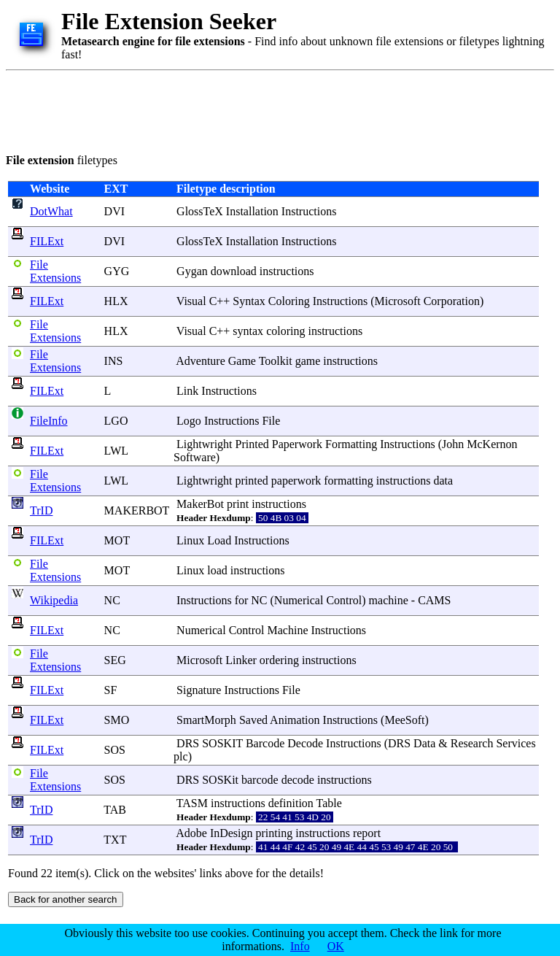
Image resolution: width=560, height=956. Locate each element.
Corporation (452, 301)
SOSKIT (222, 743)
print (238, 504)
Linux (190, 540)
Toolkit (276, 361)
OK (336, 946)
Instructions (309, 211)
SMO (117, 720)
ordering (279, 660)
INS (114, 361)
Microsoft (398, 301)
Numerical (299, 600)
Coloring (289, 301)
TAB (115, 810)
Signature (199, 690)
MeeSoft (404, 720)
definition (291, 803)
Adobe (191, 833)
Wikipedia (54, 600)
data (444, 481)
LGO (116, 421)
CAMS (434, 600)
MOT (117, 540)
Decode (305, 743)
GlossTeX (200, 211)
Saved (253, 720)
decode (298, 780)
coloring (285, 331)
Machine (288, 630)
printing (275, 833)
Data (424, 743)
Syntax (249, 301)
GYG (117, 271)
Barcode (265, 743)
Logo (189, 421)
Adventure (201, 361)
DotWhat (51, 211)
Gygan (192, 271)
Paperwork (297, 444)
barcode (260, 780)
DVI (114, 211)
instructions (287, 271)
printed (252, 481)
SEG (115, 660)
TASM (192, 803)
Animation (295, 720)
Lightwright (204, 444)
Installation (252, 211)
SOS (115, 750)
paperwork (296, 481)
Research (472, 743)
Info (300, 946)
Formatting (351, 444)
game (308, 361)
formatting (349, 481)
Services (516, 743)
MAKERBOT (137, 510)
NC (112, 600)
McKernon (492, 444)
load (217, 570)
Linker (241, 660)
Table (329, 803)
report (367, 833)
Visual (191, 301)
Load (219, 540)
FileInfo (49, 421)
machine (389, 600)
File (271, 421)
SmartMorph (206, 720)
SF (111, 690)
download (234, 271)
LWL (116, 451)
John (453, 444)
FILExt (47, 241)
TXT (115, 840)
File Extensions (55, 271)
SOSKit (220, 780)
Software (195, 457)
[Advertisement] (271, 109)
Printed (252, 444)
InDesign (232, 833)
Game (242, 361)
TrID (41, 510)
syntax (248, 331)
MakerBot (200, 504)
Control (344, 600)
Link (187, 391)
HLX (116, 301)
